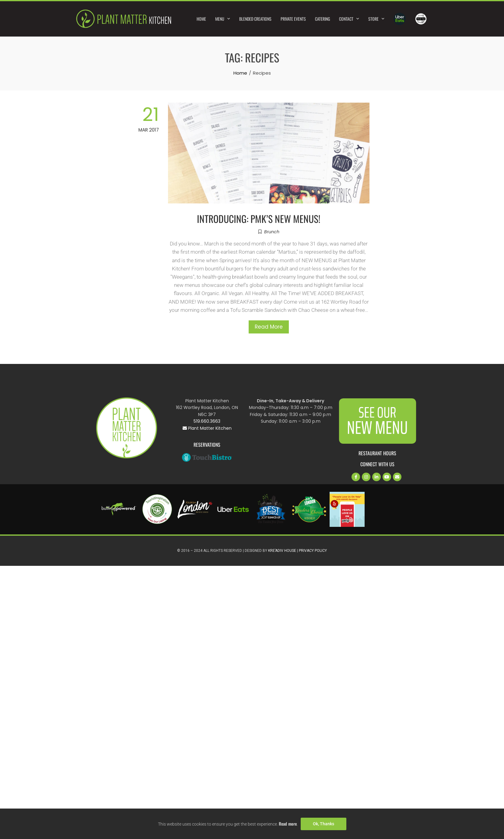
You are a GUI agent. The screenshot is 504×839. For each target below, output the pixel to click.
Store (376, 19)
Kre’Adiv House (282, 551)
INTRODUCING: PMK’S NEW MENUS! (259, 219)
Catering (322, 19)
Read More (269, 327)
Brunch (272, 232)
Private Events (293, 19)
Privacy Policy (313, 551)
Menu (223, 19)
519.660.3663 (207, 421)
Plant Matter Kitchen (207, 428)
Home (201, 19)
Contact (349, 19)
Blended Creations (255, 19)
